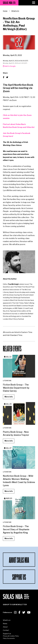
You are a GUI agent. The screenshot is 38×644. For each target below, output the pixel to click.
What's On (15, 11)
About (5, 627)
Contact (6, 630)
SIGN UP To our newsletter (15, 605)
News (5, 624)
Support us (7, 634)
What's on (7, 620)
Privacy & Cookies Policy (11, 636)
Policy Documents (9, 638)
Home (5, 11)
